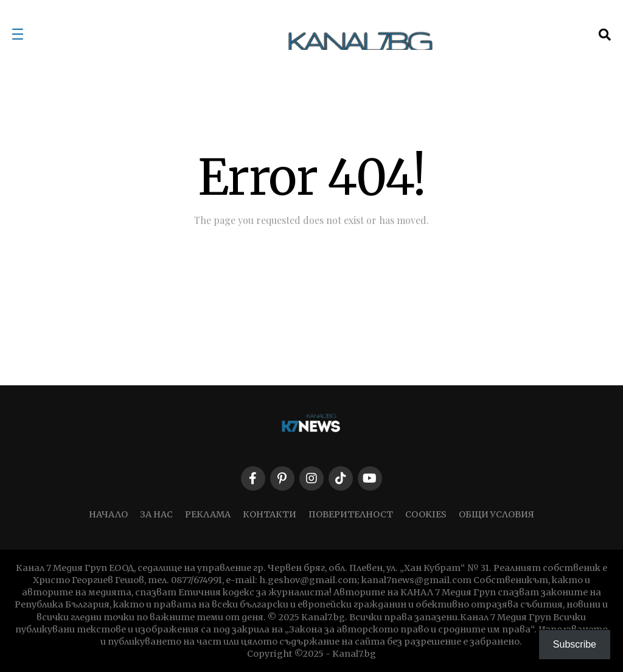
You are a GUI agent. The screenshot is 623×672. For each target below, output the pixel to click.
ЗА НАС (156, 514)
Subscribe (575, 644)
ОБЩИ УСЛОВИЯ (496, 514)
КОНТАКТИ (270, 514)
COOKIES (426, 514)
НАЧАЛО (108, 514)
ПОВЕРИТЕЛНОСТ (351, 514)
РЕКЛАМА (208, 514)
